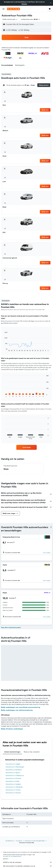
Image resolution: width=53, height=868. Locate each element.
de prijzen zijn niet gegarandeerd (12, 856)
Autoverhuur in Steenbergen (15, 767)
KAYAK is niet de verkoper (28, 862)
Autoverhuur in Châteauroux (15, 775)
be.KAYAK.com (10, 841)
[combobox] (10, 19)
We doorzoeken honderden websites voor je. (28, 866)
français (24, 4)
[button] (51, 3)
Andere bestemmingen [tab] (12, 752)
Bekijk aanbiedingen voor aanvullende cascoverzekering (21, 707)
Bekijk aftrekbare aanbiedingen (12, 729)
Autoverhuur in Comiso (13, 790)
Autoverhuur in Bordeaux (14, 770)
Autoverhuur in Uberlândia (14, 787)
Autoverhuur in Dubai (12, 781)
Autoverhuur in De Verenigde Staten (35, 841)
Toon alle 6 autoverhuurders (11, 627)
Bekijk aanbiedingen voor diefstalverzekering (17, 710)
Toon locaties (47, 553)
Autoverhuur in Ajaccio (13, 773)
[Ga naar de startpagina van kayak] (13, 9)
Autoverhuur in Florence (13, 778)
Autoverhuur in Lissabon (13, 784)
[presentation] (51, 527)
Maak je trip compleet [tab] (32, 752)
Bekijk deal (45, 110)
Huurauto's (19, 841)
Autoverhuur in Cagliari (13, 764)
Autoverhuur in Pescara (13, 793)
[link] (26, 447)
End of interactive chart (4, 350)
